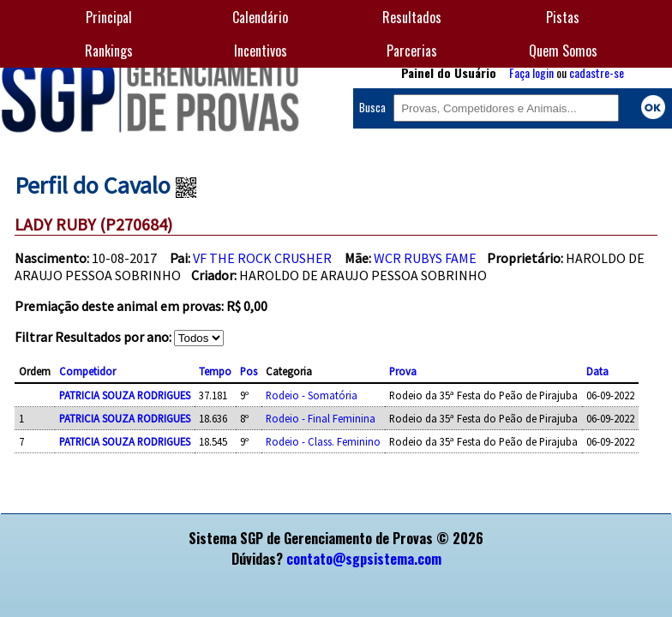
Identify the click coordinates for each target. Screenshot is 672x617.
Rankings (109, 51)
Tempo (215, 371)
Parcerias (412, 51)
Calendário (260, 17)
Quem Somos (563, 51)
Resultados (412, 17)
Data (597, 371)
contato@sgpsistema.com (364, 559)
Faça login (531, 72)
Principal (109, 17)
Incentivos (261, 51)
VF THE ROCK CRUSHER (262, 258)
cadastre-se (597, 72)
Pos (249, 371)
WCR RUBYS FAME (425, 258)
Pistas (563, 17)
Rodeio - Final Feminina (321, 418)
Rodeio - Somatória (312, 395)
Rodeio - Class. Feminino (323, 441)
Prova (403, 371)
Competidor (87, 371)
